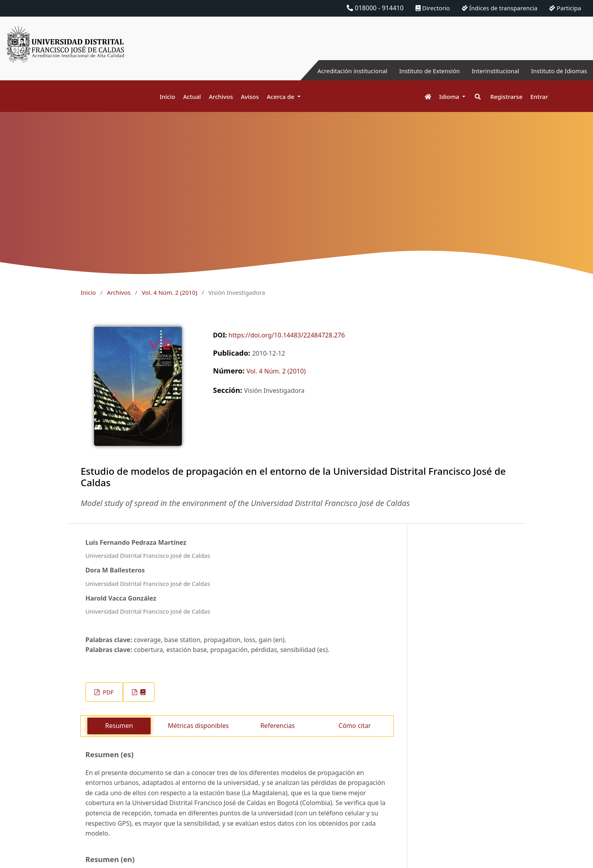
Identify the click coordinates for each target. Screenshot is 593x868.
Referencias (277, 726)
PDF (107, 692)
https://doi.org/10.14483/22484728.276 (287, 335)
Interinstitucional (490, 71)
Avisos (250, 97)
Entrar (539, 97)
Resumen (119, 726)
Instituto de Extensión (420, 71)
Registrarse (506, 97)
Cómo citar (355, 726)
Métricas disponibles (198, 726)
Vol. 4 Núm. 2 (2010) (169, 292)
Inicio (167, 97)
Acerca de (281, 97)
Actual (192, 97)
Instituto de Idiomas (557, 71)
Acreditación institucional (338, 71)
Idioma (450, 97)
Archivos (221, 97)
